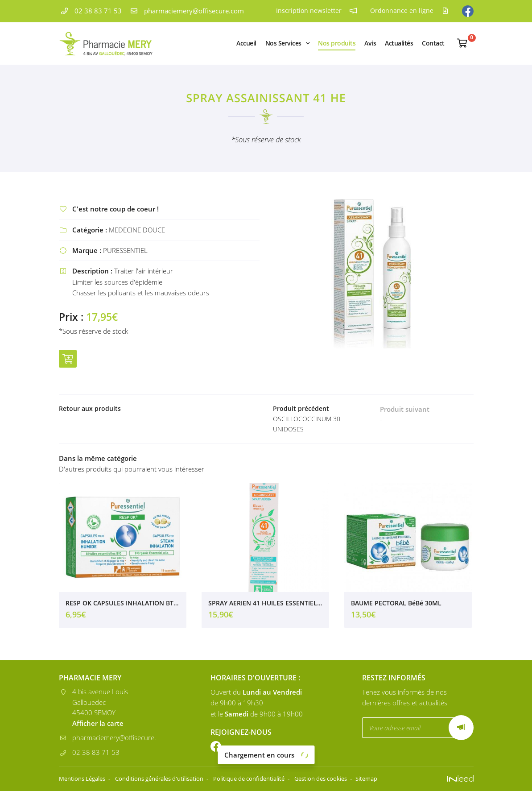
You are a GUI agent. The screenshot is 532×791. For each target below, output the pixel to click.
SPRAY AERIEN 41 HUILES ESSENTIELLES (265, 605)
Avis (370, 43)
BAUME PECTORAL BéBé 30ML (396, 605)
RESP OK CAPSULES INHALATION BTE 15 (123, 605)
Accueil (246, 43)
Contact (433, 43)
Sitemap (402, 779)
